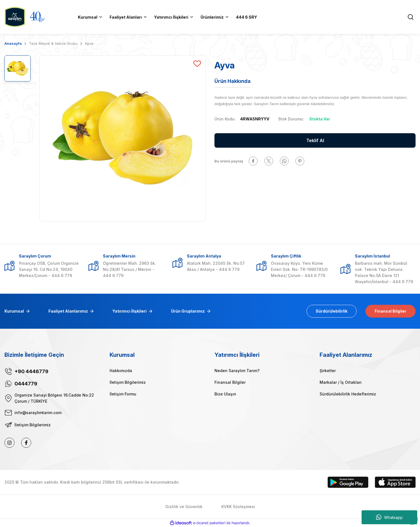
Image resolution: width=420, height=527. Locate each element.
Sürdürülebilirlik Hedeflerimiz (348, 394)
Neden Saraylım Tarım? (237, 371)
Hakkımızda (121, 371)
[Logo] (15, 17)
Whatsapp (389, 517)
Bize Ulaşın (225, 394)
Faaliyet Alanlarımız (68, 311)
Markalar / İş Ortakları (341, 382)
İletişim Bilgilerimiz (128, 382)
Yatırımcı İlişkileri (129, 311)
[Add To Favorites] (197, 64)
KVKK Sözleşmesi (238, 507)
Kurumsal (14, 311)
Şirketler (328, 371)
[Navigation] (215, 17)
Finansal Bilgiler (391, 311)
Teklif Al (315, 140)
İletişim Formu (123, 394)
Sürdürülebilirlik (332, 311)
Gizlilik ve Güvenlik (184, 507)
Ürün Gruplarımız (188, 311)
